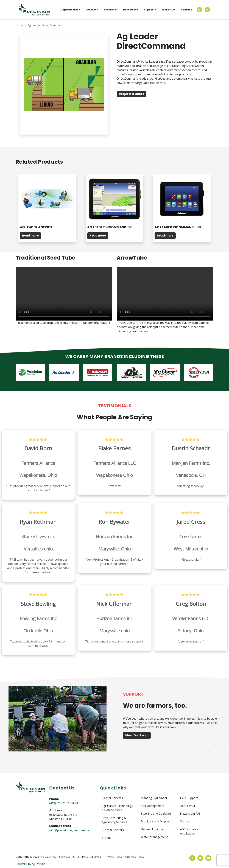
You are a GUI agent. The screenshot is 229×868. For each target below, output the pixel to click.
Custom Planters (113, 830)
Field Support (189, 798)
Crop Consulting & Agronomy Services (114, 820)
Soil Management (153, 806)
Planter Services (112, 798)
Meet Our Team (137, 735)
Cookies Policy (135, 857)
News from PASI (191, 814)
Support (149, 10)
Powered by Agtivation (31, 864)
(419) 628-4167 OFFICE (64, 803)
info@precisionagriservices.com (70, 830)
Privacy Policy (113, 857)
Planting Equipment (154, 798)
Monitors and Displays (156, 821)
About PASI (188, 806)
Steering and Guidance (156, 814)
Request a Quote (132, 94)
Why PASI (168, 10)
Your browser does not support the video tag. (64, 294)
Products (110, 10)
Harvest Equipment (154, 829)
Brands (106, 838)
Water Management (154, 837)
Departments (70, 10)
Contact (186, 10)
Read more (30, 236)
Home (20, 25)
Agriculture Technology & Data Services (117, 808)
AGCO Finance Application (189, 831)
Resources (130, 10)
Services (91, 10)
